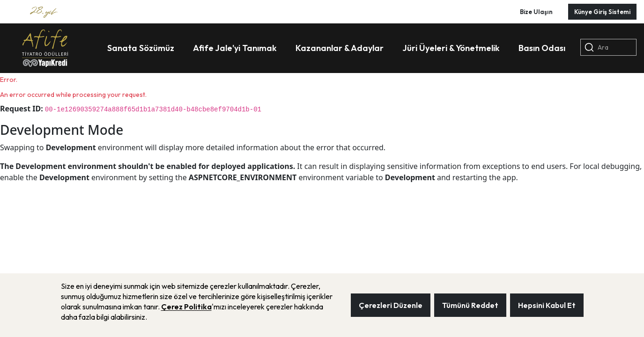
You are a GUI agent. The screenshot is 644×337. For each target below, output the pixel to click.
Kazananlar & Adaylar (340, 48)
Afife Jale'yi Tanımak (235, 48)
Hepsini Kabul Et (547, 305)
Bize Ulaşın (536, 12)
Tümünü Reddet (470, 305)
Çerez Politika (186, 307)
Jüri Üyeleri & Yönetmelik (451, 48)
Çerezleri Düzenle (391, 305)
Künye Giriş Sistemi (602, 12)
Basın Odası (542, 48)
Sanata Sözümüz (141, 48)
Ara (596, 47)
